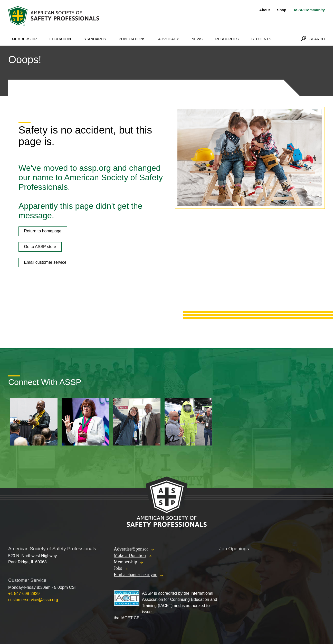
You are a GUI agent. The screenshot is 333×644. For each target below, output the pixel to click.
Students (261, 39)
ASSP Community (309, 10)
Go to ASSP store (40, 247)
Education (60, 39)
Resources (227, 39)
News (197, 39)
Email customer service (45, 262)
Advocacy (169, 39)
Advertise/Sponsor (131, 549)
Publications (132, 39)
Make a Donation (130, 555)
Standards (95, 39)
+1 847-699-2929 (24, 594)
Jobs (118, 568)
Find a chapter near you (136, 575)
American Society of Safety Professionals (54, 16)
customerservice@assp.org (33, 600)
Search (317, 39)
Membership (24, 39)
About (265, 10)
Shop (282, 10)
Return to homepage (43, 231)
